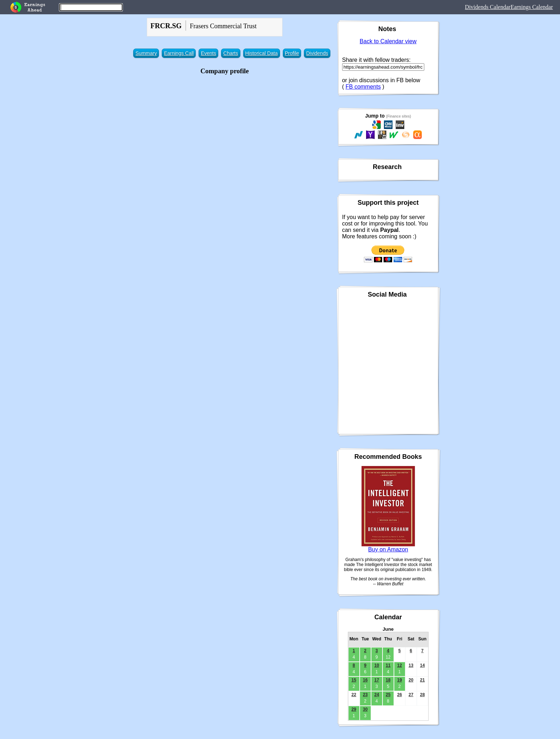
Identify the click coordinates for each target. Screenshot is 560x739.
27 (411, 695)
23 (365, 695)
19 (399, 680)
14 (422, 665)
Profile (292, 53)
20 (411, 680)
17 (377, 680)
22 (354, 695)
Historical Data (262, 53)
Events (208, 53)
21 (422, 680)
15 (354, 680)
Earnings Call (179, 53)
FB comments (363, 87)
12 (399, 665)
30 (365, 709)
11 (388, 665)
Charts (231, 53)
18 (388, 680)
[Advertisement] (224, 127)
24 (377, 695)
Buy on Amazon (388, 549)
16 (365, 680)
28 (422, 695)
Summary (146, 53)
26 (399, 695)
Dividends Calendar (488, 7)
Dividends (317, 53)
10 (377, 665)
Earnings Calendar (532, 7)
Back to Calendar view (388, 41)
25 (388, 695)
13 (411, 665)
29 (354, 709)
